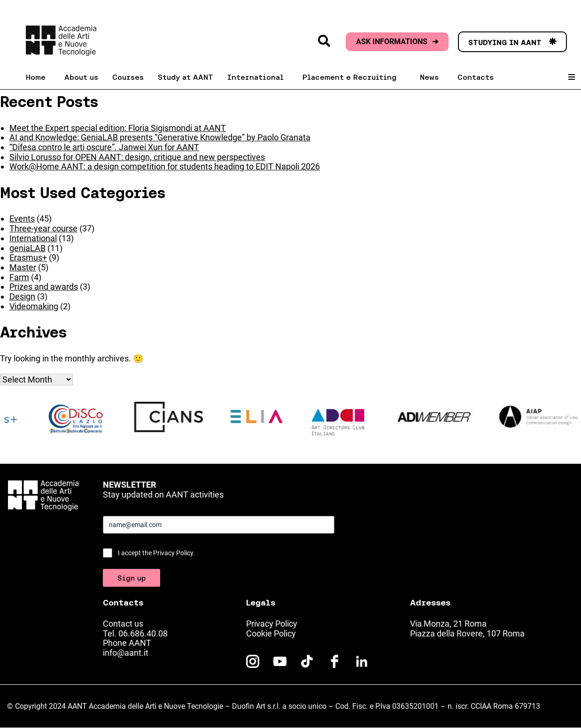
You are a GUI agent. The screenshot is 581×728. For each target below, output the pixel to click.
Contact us (123, 624)
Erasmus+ (28, 257)
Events (22, 218)
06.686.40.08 (143, 633)
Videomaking (34, 306)
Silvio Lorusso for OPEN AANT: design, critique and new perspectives (137, 157)
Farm (19, 277)
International (33, 238)
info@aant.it (126, 653)
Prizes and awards (44, 287)
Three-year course (43, 228)
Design (22, 296)
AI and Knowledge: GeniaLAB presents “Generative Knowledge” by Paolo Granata (160, 137)
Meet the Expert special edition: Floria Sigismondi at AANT (118, 128)
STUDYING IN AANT (512, 42)
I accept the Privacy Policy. (156, 553)
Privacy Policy (272, 624)
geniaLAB (27, 248)
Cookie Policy (271, 633)
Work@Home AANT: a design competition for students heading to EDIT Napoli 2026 (165, 166)
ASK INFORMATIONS (397, 42)
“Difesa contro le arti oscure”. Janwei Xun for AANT (104, 147)
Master (23, 267)
